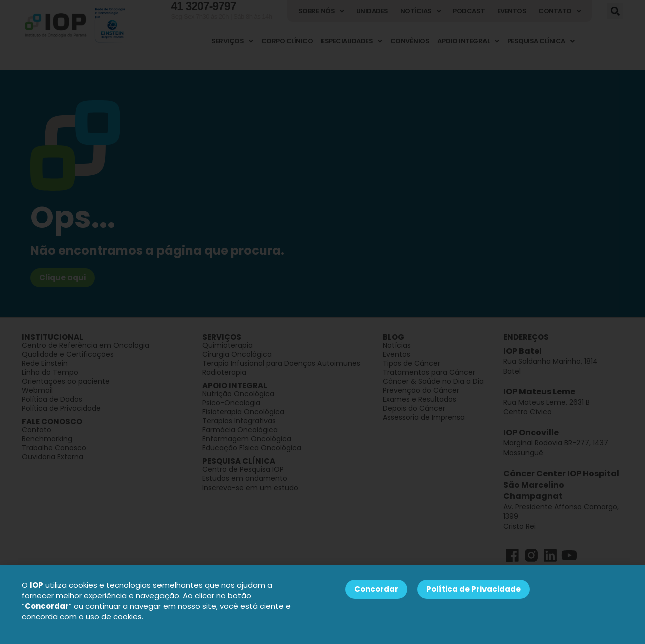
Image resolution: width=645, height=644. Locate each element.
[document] (322, 322)
